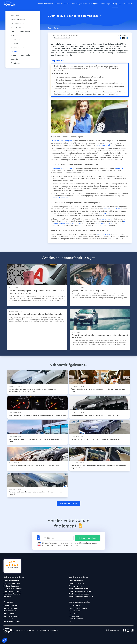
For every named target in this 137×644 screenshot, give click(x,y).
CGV (5, 619)
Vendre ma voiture (62, 4)
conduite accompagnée (63, 168)
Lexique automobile (77, 619)
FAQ (70, 621)
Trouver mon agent (76, 586)
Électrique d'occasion (12, 594)
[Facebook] (125, 630)
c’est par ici (73, 545)
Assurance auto (75, 611)
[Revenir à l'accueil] (11, 4)
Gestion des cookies (12, 621)
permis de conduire (105, 145)
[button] (5, 640)
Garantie (7, 597)
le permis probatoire (104, 223)
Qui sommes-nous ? (11, 608)
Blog (115, 4)
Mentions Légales (38, 630)
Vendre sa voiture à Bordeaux (81, 597)
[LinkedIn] (131, 630)
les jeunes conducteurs (113, 209)
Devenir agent (106, 4)
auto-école (119, 168)
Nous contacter (10, 611)
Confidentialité (52, 630)
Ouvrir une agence (11, 616)
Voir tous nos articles (68, 503)
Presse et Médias (11, 605)
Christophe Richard (62, 38)
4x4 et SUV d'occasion (13, 589)
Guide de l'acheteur (11, 581)
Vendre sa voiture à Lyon (79, 594)
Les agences (74, 616)
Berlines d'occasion (11, 586)
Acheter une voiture (45, 4)
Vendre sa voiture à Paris (79, 589)
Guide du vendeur (76, 581)
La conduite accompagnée (62, 141)
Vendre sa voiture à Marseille (81, 591)
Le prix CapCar (75, 605)
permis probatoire (106, 219)
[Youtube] (128, 630)
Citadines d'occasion (12, 583)
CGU (12, 619)
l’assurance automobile (108, 213)
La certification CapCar (78, 608)
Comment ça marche (79, 4)
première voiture (104, 234)
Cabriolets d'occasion (12, 591)
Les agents (73, 613)
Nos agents (94, 4)
